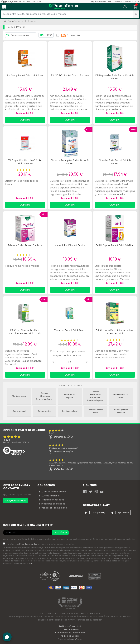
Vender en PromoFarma (53, 508)
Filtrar (46, 35)
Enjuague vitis (45, 411)
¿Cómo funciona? (49, 496)
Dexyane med (19, 411)
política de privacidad (27, 544)
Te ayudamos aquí (16, 501)
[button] (125, 7)
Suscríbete (61, 532)
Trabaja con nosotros (51, 500)
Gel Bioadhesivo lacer (121, 396)
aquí (31, 564)
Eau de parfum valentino (121, 411)
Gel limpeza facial (70, 411)
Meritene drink (19, 396)
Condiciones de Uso (70, 629)
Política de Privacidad (70, 626)
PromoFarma (76, 639)
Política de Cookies (70, 636)
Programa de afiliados (52, 504)
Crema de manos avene (95, 411)
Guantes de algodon (70, 396)
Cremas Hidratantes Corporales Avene (44, 396)
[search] (136, 14)
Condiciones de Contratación (70, 633)
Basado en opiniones (16, 442)
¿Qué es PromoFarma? (52, 492)
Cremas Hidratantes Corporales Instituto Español (95, 396)
